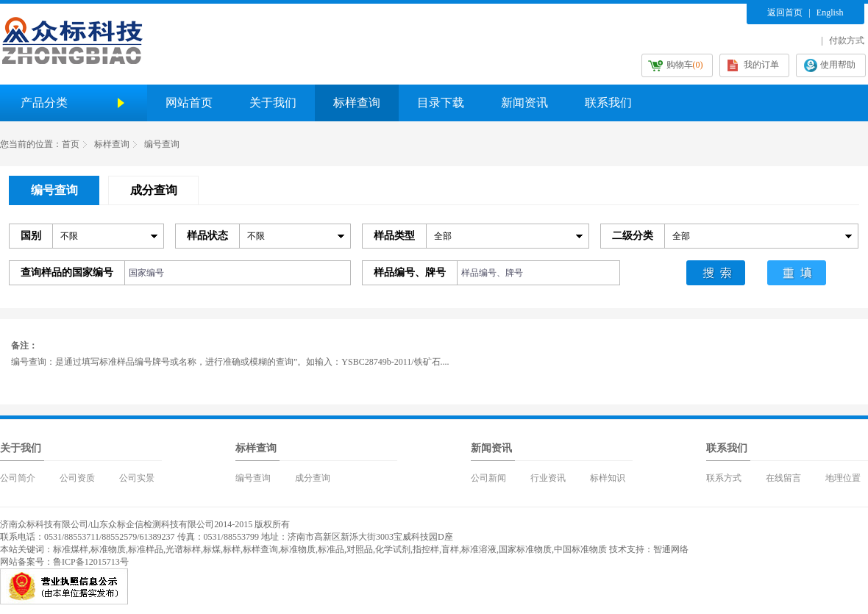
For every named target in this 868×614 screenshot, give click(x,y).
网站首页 (189, 103)
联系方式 (724, 478)
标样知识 (608, 478)
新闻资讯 (524, 103)
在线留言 (783, 478)
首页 (71, 144)
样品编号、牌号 (410, 272)
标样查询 (357, 103)
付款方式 (847, 40)
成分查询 (313, 478)
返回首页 (785, 13)
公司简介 (18, 478)
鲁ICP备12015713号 (91, 562)
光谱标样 (183, 549)
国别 (31, 236)
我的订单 (761, 65)
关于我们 (273, 103)
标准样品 (146, 549)
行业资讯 (548, 478)
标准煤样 (71, 549)
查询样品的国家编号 (67, 272)
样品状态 (207, 236)
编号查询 (162, 144)
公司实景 (137, 478)
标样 (232, 549)
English (830, 13)
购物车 (685, 65)
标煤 (212, 549)
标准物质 (108, 549)
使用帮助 (838, 65)
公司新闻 (488, 478)
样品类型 (394, 236)
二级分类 (633, 236)
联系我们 (608, 103)
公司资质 (77, 478)
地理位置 (843, 478)
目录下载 (441, 103)
